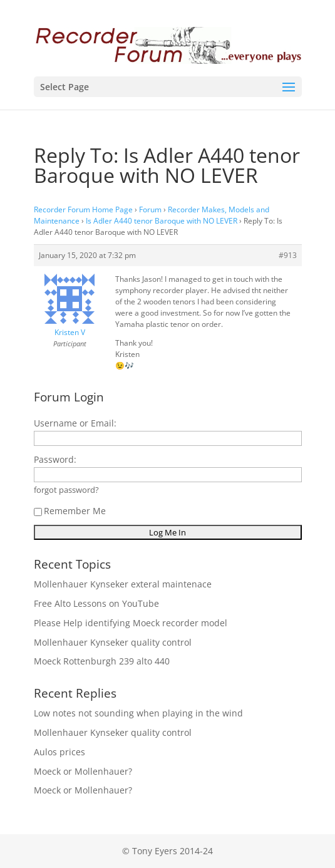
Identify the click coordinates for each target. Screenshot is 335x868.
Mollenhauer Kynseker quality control (113, 642)
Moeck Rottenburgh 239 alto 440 (102, 661)
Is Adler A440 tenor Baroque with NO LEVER (162, 221)
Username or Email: (75, 423)
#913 (288, 255)
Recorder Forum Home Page (83, 209)
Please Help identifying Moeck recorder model (131, 623)
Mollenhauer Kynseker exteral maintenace (123, 584)
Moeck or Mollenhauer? (83, 771)
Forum (150, 209)
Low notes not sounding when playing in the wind (138, 713)
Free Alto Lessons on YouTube (96, 603)
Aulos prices (59, 752)
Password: (55, 459)
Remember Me (70, 511)
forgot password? (66, 490)
